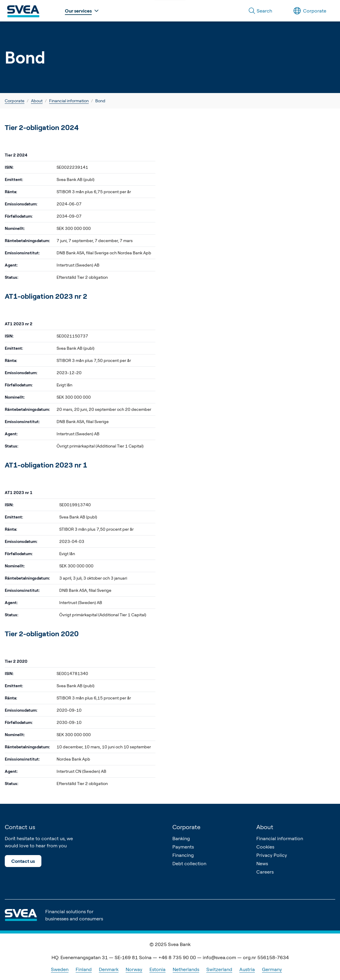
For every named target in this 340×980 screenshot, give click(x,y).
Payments (183, 847)
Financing (183, 855)
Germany (272, 969)
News (262, 863)
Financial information (69, 101)
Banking (181, 838)
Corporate (15, 101)
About (37, 101)
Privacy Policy (272, 855)
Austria (247, 969)
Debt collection (189, 863)
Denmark (109, 969)
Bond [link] (100, 101)
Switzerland (219, 969)
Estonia (157, 969)
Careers (265, 872)
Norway (134, 969)
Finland (84, 969)
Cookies (265, 847)
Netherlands (186, 969)
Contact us (23, 861)
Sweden (60, 969)
